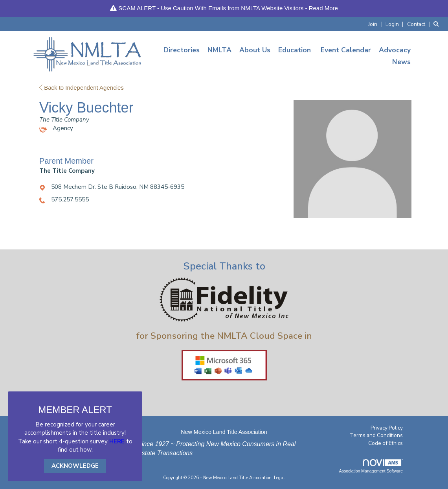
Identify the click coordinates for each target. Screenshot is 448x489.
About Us (255, 50)
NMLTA (219, 50)
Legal (279, 478)
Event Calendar (346, 50)
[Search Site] (438, 24)
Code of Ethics (386, 443)
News (401, 62)
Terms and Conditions (376, 435)
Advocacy (395, 50)
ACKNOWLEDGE (75, 466)
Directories (182, 50)
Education (295, 50)
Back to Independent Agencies (82, 88)
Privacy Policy (387, 428)
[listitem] (376, 24)
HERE (117, 441)
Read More (323, 8)
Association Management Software (371, 466)
